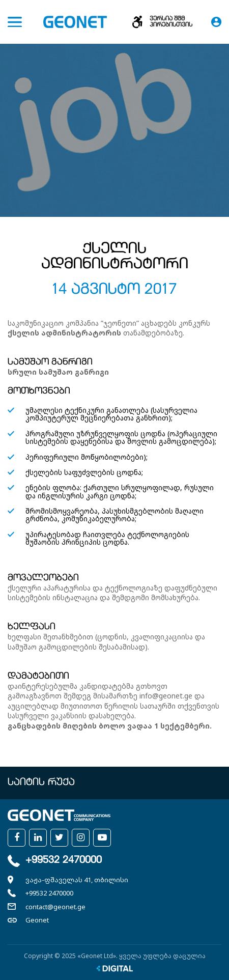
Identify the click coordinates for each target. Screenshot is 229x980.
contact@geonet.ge (55, 907)
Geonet (37, 920)
